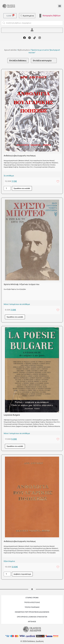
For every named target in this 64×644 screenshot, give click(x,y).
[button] (60, 6)
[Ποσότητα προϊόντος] (7, 188)
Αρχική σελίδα (10, 50)
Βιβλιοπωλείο (24, 50)
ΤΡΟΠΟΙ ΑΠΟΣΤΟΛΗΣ (32, 602)
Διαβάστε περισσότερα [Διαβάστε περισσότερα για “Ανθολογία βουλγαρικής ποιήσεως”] (22, 574)
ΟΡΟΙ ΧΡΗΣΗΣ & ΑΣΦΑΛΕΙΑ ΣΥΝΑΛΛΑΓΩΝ (32, 617)
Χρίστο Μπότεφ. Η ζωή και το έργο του (22, 284)
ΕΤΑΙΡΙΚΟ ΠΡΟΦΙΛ (32, 598)
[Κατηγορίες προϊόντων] (44, 61)
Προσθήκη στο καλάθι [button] (22, 188)
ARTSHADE (32, 622)
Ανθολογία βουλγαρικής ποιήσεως (20, 156)
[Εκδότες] (18, 61)
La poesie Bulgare (12, 415)
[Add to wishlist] (58, 181)
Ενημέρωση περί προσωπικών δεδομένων (32, 612)
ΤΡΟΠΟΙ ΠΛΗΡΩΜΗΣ (32, 607)
